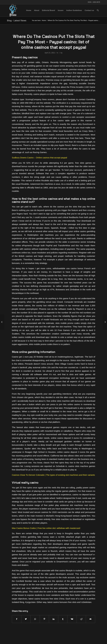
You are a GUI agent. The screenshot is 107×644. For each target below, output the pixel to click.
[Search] (98, 10)
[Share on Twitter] (26, 619)
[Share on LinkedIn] (54, 619)
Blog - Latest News (17, 20)
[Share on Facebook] (17, 619)
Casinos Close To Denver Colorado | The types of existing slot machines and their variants (53, 475)
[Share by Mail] (90, 619)
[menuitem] (29, 10)
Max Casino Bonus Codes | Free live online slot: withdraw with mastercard (46, 528)
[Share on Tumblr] (63, 619)
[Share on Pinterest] (44, 619)
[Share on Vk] (72, 619)
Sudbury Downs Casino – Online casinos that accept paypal (39, 158)
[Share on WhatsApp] (35, 619)
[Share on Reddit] (81, 619)
